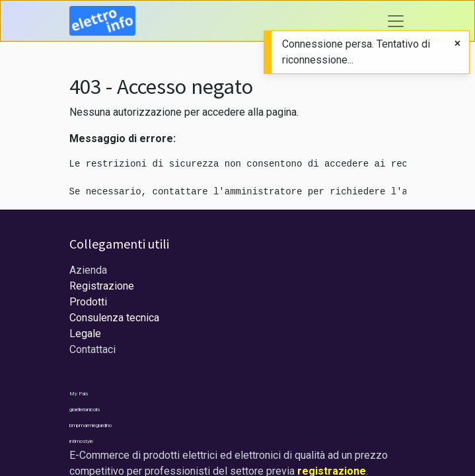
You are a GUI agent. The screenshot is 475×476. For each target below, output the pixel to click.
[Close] (457, 44)
